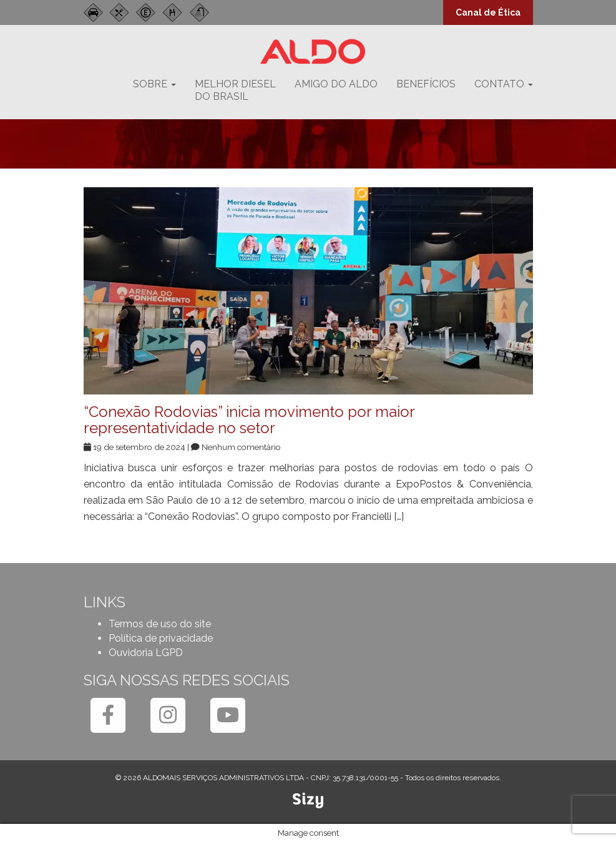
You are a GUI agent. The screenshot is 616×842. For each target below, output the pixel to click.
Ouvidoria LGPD (146, 653)
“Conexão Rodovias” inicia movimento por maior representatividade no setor (249, 420)
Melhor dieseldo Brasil (235, 90)
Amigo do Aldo (336, 84)
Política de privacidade (161, 638)
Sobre (154, 84)
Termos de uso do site (160, 624)
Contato (504, 84)
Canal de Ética (488, 12)
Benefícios (426, 84)
